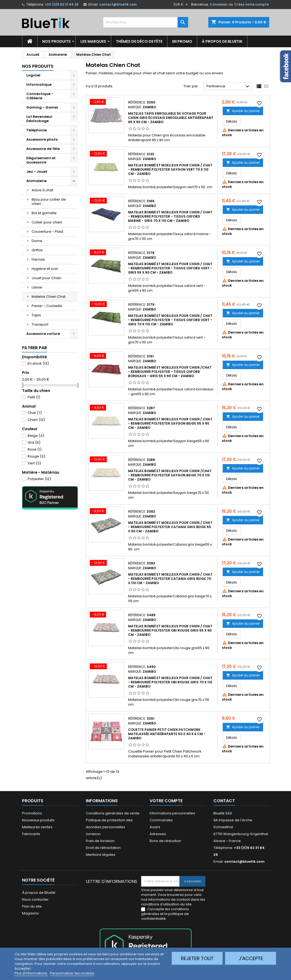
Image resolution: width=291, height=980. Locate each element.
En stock (38, 363)
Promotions (32, 813)
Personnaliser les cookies (72, 973)
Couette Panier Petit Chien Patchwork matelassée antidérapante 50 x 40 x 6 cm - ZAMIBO (167, 734)
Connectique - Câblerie (40, 96)
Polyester (39, 479)
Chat (35, 413)
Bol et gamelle (44, 213)
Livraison (93, 834)
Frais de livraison (100, 841)
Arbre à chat (42, 190)
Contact (224, 801)
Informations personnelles (172, 813)
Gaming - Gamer (42, 107)
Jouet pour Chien (47, 278)
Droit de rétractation (103, 848)
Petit (34, 397)
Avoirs (155, 827)
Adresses (158, 834)
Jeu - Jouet (37, 172)
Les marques (93, 41)
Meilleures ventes (37, 827)
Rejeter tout (197, 958)
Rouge (36, 456)
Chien (36, 420)
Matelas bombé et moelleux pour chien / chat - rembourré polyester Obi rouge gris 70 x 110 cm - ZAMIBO (170, 682)
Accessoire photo (42, 139)
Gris (34, 442)
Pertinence (229, 87)
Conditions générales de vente (113, 813)
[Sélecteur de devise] (181, 5)
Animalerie (36, 181)
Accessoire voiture (43, 334)
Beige (36, 436)
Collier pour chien (47, 222)
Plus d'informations (31, 973)
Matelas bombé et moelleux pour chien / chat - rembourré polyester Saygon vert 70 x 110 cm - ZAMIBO (170, 169)
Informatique (39, 85)
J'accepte (251, 958)
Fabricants (31, 834)
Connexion (219, 4)
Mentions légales (101, 855)
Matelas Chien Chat (48, 297)
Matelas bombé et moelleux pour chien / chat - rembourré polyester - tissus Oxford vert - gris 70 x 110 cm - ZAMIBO (170, 320)
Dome (37, 241)
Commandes (161, 820)
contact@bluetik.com (118, 4)
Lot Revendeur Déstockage (39, 119)
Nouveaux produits (38, 820)
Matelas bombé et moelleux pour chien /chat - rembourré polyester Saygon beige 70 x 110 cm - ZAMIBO (170, 475)
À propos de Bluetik (222, 41)
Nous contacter (35, 899)
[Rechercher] (146, 22)
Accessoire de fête (43, 149)
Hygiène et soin (45, 269)
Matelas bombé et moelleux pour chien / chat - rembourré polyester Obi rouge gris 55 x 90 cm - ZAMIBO (170, 630)
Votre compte (166, 801)
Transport (40, 324)
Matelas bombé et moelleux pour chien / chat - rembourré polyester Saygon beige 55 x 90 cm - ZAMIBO (170, 423)
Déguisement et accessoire (41, 160)
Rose (35, 449)
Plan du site (32, 906)
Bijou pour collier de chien (49, 202)
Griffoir (37, 250)
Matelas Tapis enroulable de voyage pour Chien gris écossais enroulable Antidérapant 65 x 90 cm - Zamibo (171, 118)
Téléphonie (37, 130)
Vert (34, 463)
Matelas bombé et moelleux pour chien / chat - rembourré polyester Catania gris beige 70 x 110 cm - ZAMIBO (170, 579)
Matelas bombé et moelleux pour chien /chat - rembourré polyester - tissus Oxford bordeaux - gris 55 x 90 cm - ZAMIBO (170, 372)
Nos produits (56, 41)
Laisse (37, 287)
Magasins (30, 913)
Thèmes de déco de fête (139, 41)
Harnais (38, 259)
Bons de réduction (165, 841)
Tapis (36, 315)
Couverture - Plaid (47, 232)
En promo (182, 41)
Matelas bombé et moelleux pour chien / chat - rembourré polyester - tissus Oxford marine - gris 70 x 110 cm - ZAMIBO (170, 216)
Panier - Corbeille (47, 306)
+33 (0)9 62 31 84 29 (62, 4)
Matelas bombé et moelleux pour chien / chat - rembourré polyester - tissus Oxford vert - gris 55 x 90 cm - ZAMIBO (170, 268)
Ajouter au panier (243, 111)
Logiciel (33, 75)
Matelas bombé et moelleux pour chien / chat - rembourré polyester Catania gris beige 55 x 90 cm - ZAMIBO (170, 527)
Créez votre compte (252, 4)
